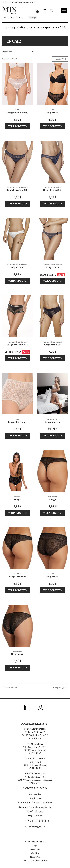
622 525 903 (35, 753)
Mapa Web (35, 857)
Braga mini (17, 653)
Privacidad (35, 849)
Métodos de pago (35, 811)
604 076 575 (35, 783)
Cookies (35, 853)
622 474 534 (35, 738)
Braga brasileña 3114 (17, 189)
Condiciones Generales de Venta (35, 803)
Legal (35, 846)
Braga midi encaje (17, 111)
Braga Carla (52, 266)
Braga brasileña (17, 575)
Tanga (52, 498)
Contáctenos (35, 798)
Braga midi (52, 111)
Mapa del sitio (35, 816)
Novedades (35, 794)
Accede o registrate (35, 826)
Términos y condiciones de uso (35, 807)
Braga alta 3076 (52, 343)
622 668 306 (35, 768)
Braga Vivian (17, 266)
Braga (17, 498)
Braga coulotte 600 (17, 343)
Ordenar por (7, 51)
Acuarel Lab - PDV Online (35, 861)
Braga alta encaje (17, 421)
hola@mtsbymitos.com (27, 3)
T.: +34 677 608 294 (9, 3)
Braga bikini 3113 (52, 189)
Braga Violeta (52, 421)
